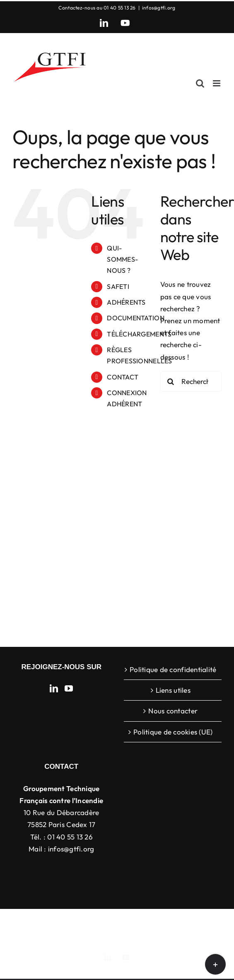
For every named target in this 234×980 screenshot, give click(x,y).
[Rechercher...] (191, 382)
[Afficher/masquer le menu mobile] (217, 83)
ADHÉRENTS (126, 302)
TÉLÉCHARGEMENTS (139, 334)
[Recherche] (171, 382)
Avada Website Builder (116, 922)
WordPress (147, 931)
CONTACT (123, 377)
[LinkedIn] (54, 689)
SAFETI (118, 286)
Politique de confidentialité (173, 669)
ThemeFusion (170, 922)
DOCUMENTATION (135, 318)
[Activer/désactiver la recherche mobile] (200, 83)
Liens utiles (173, 690)
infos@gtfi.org (159, 8)
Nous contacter (173, 711)
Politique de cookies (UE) (173, 732)
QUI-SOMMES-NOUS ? (122, 259)
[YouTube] (69, 689)
